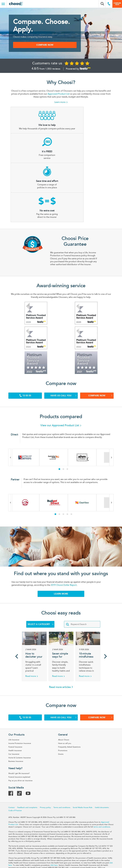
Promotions (63, 711)
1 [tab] (61, 425)
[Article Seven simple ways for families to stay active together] (61, 615)
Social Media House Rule (88, 768)
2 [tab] (65, 425)
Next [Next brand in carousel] (106, 414)
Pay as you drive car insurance (26, 740)
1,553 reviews (53, 73)
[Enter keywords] (82, 583)
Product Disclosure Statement (49, 850)
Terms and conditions (67, 768)
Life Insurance (19, 700)
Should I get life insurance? (25, 733)
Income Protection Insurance (25, 704)
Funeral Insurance (21, 707)
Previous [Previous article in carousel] (17, 615)
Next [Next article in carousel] (105, 615)
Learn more (60, 107)
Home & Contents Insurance (25, 718)
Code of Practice (37, 771)
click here (46, 831)
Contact (17, 768)
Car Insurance (19, 714)
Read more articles (60, 645)
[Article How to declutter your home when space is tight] (34, 615)
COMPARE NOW (50, 48)
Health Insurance (21, 711)
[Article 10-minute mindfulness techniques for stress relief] (88, 615)
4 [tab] (69, 470)
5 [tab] (73, 470)
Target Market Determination (81, 850)
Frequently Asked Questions (69, 707)
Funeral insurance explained (25, 737)
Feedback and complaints (33, 768)
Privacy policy (51, 768)
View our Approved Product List (61, 381)
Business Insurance (21, 722)
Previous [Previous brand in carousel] (16, 414)
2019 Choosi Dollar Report (66, 542)
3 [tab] (69, 425)
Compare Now (97, 351)
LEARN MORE (61, 551)
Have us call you (63, 351)
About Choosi (64, 700)
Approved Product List (74, 99)
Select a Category (41, 583)
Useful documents (21, 771)
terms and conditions (42, 790)
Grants (61, 714)
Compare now (117, 4)
